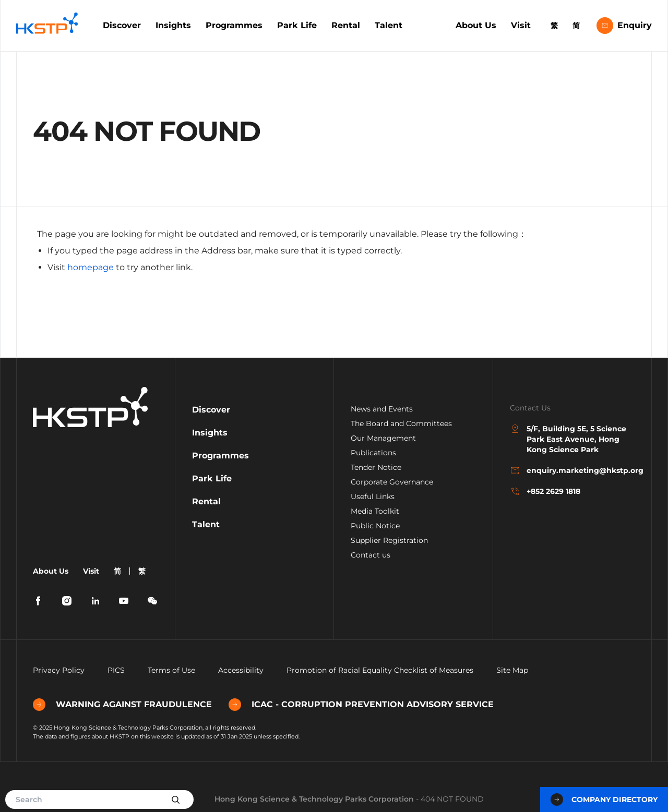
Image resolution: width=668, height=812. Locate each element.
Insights (173, 25)
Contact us (371, 555)
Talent (389, 25)
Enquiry (624, 26)
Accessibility (241, 670)
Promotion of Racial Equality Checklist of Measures (380, 670)
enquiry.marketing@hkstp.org (572, 470)
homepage (91, 267)
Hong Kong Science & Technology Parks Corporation (314, 799)
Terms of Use (171, 670)
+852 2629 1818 (545, 491)
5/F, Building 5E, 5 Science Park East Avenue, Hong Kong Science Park (568, 439)
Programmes (234, 25)
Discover (122, 25)
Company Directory (604, 799)
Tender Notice (376, 467)
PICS (116, 670)
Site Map (512, 670)
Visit (521, 25)
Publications (373, 453)
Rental (346, 25)
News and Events (382, 409)
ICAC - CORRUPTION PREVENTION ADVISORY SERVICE (361, 705)
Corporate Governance (392, 482)
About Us (476, 25)
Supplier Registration (389, 540)
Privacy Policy (59, 670)
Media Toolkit (375, 511)
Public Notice (375, 526)
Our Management (383, 438)
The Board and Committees (401, 423)
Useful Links (373, 496)
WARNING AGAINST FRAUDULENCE (122, 705)
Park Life (297, 25)
